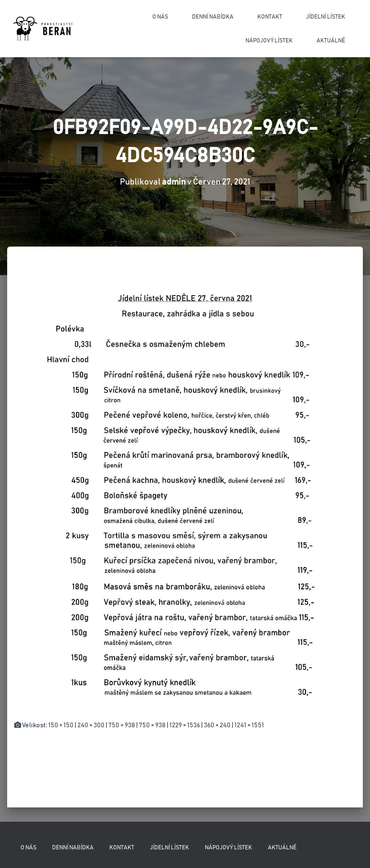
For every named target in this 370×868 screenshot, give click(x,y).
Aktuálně (331, 41)
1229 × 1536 (185, 725)
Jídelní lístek (326, 17)
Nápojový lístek (269, 41)
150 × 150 (61, 725)
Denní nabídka (213, 17)
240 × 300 (91, 725)
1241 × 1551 (249, 725)
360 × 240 (217, 725)
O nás (160, 17)
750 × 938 (122, 725)
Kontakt (270, 17)
